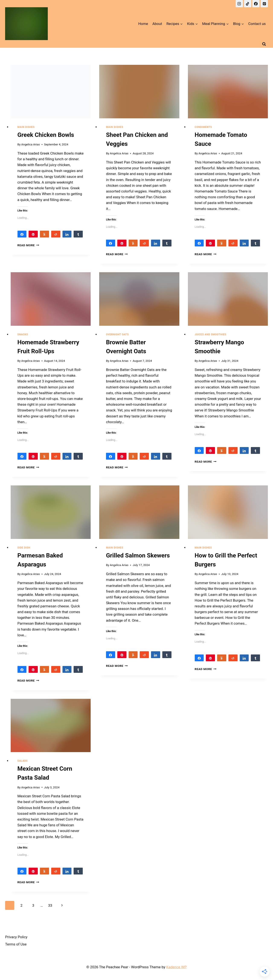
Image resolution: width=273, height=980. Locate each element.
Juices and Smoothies (211, 334)
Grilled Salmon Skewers (138, 555)
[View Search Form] (264, 44)
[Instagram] (239, 4)
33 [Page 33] (50, 905)
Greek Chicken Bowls (46, 135)
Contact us (257, 24)
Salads (23, 761)
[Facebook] (256, 4)
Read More (28, 245)
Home (143, 24)
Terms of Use (16, 944)
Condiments (203, 127)
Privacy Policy (16, 937)
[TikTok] (248, 4)
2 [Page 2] (22, 905)
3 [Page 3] (33, 905)
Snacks (23, 334)
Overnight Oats (117, 334)
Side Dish (24, 548)
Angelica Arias (31, 144)
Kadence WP (176, 967)
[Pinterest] (264, 4)
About (157, 24)
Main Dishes (26, 127)
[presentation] (51, 91)
